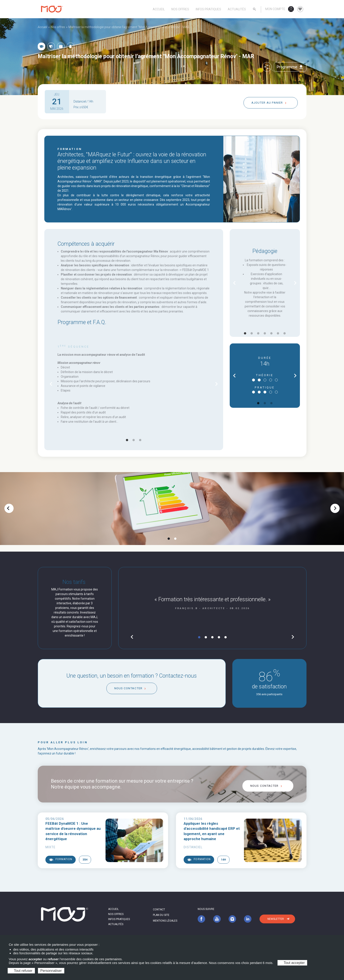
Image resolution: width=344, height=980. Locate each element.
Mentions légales (165, 921)
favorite (300, 9)
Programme (290, 67)
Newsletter (276, 919)
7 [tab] (285, 334)
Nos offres (180, 9)
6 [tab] (278, 334)
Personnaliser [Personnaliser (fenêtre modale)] (51, 971)
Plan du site (161, 915)
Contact (159, 910)
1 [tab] (127, 440)
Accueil (159, 9)
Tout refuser (21, 971)
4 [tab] (265, 334)
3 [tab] (140, 440)
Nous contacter (128, 688)
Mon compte (275, 9)
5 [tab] (271, 334)
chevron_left (51, 384)
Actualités (237, 9)
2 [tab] (134, 440)
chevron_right (216, 384)
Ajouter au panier (267, 103)
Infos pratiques (208, 9)
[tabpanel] (134, 384)
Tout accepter (292, 963)
